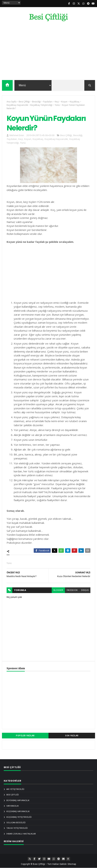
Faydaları (12, 139)
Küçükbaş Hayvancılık (56, 139)
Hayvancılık (13, 806)
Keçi (21, 139)
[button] (90, 85)
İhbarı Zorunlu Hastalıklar (21, 834)
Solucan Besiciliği (16, 823)
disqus (85, 590)
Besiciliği (78, 135)
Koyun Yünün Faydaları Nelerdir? (46, 123)
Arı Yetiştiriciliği (15, 789)
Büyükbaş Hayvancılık (18, 800)
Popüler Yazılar (25, 736)
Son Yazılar (72, 736)
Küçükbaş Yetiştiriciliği (19, 817)
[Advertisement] (48, 51)
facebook (72, 590)
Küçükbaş (38, 139)
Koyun (28, 139)
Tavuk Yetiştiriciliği (17, 828)
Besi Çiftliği (66, 135)
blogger (58, 590)
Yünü (23, 143)
